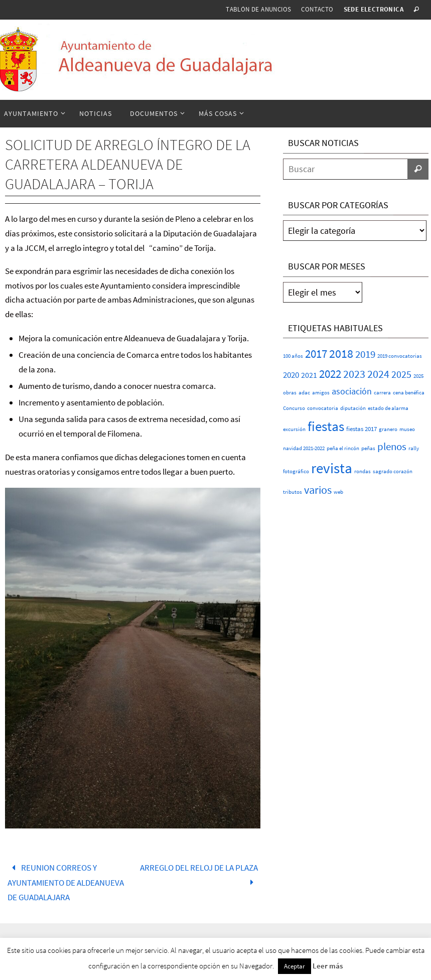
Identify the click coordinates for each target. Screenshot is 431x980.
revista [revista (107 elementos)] (332, 468)
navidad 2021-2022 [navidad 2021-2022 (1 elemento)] (304, 448)
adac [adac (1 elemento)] (304, 393)
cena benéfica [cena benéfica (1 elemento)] (409, 393)
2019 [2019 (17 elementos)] (365, 354)
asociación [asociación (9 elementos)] (352, 391)
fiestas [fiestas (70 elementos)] (326, 426)
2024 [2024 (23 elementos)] (378, 374)
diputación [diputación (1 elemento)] (353, 408)
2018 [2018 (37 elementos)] (341, 354)
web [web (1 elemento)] (338, 492)
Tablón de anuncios (258, 9)
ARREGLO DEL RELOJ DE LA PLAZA (199, 875)
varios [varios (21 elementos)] (318, 490)
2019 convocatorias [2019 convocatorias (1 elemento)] (400, 356)
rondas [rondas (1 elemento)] (363, 471)
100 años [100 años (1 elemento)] (293, 356)
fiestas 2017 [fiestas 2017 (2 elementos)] (362, 429)
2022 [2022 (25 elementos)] (330, 374)
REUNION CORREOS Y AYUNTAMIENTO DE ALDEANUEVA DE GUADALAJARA (66, 882)
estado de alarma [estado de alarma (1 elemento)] (388, 408)
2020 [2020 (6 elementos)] (291, 375)
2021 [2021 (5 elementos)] (309, 375)
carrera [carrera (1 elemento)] (382, 393)
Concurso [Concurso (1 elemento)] (294, 408)
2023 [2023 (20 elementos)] (354, 374)
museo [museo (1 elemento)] (407, 429)
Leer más (328, 966)
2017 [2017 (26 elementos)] (316, 354)
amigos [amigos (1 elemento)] (321, 393)
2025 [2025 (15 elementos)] (401, 374)
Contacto (317, 9)
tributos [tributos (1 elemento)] (293, 492)
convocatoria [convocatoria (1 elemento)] (323, 408)
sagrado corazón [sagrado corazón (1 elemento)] (393, 471)
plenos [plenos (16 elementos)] (392, 447)
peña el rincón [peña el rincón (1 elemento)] (343, 448)
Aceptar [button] (295, 966)
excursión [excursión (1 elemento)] (294, 429)
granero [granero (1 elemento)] (388, 429)
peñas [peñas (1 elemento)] (368, 448)
